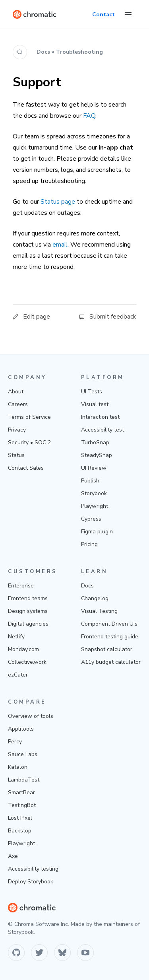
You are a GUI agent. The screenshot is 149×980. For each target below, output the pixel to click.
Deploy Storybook (31, 882)
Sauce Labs (23, 754)
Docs (87, 586)
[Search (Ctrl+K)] (20, 52)
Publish (90, 481)
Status (16, 455)
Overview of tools (31, 716)
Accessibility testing (33, 869)
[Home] (35, 14)
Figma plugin (97, 532)
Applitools (21, 729)
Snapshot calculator (107, 649)
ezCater (18, 675)
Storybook (94, 493)
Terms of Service (29, 417)
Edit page (31, 317)
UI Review (94, 468)
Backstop (20, 831)
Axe (13, 856)
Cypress (91, 519)
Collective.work (27, 662)
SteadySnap (97, 455)
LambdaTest (24, 780)
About (16, 392)
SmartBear (21, 792)
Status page (58, 202)
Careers (18, 404)
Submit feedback (108, 317)
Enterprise (21, 586)
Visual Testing (99, 611)
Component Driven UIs (109, 624)
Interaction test (100, 417)
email (60, 245)
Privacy (17, 430)
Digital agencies (28, 624)
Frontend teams (28, 598)
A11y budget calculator (111, 662)
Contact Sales (26, 468)
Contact (104, 15)
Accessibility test (103, 430)
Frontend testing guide (110, 637)
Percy (15, 742)
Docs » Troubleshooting (70, 52)
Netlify (16, 637)
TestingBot (22, 805)
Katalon (18, 767)
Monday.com (23, 649)
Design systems (28, 611)
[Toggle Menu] (128, 14)
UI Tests (92, 392)
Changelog (95, 598)
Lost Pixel (20, 818)
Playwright (95, 506)
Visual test (95, 404)
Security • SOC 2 (29, 442)
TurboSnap (95, 442)
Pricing (89, 544)
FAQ (89, 116)
